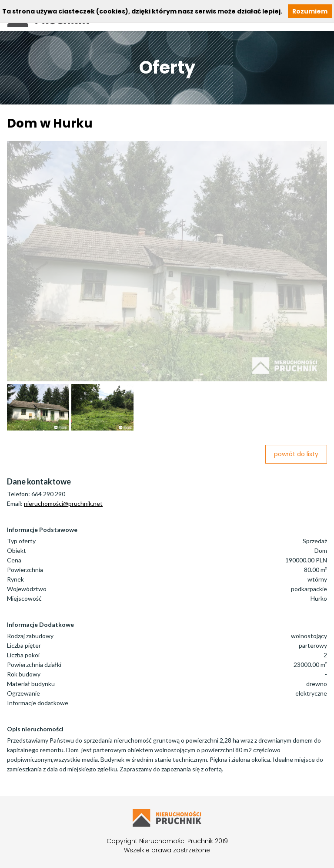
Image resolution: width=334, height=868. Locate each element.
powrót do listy (296, 454)
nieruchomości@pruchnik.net (63, 503)
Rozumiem (310, 11)
